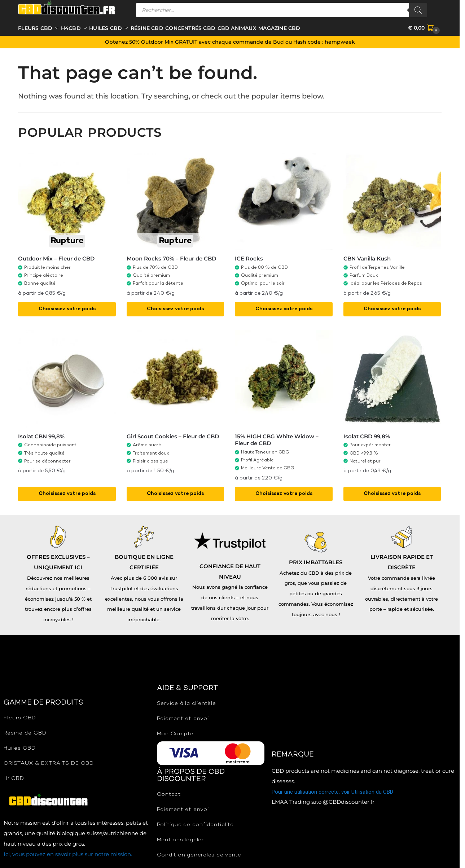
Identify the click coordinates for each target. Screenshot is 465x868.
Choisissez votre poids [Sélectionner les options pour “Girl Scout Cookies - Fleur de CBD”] (175, 493)
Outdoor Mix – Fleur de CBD (56, 258)
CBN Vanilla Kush (367, 258)
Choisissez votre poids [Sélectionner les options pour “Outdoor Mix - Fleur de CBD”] (67, 308)
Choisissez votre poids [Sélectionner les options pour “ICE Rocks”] (284, 308)
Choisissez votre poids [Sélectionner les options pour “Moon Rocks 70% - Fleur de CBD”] (175, 308)
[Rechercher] (418, 10)
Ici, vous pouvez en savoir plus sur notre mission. (68, 853)
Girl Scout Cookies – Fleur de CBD (173, 435)
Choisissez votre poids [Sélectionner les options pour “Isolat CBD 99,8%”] (392, 493)
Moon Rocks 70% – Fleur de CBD (171, 258)
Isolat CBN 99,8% (41, 435)
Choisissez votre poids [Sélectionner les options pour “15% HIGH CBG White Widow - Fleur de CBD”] (284, 493)
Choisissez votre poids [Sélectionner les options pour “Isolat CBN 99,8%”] (67, 493)
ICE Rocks (249, 258)
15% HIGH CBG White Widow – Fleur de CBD (277, 439)
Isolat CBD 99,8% (367, 435)
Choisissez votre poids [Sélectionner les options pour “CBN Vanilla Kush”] (392, 308)
